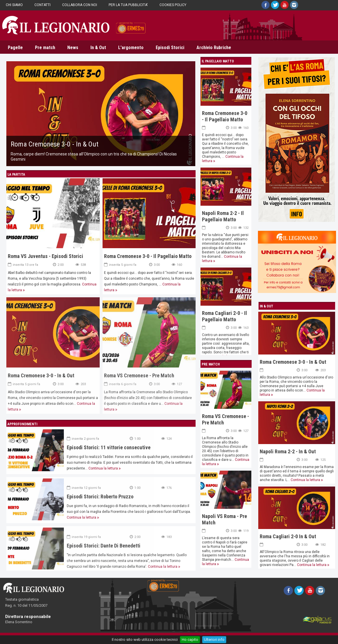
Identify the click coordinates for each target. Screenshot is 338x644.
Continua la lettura (305, 480)
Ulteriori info (214, 640)
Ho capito (190, 640)
